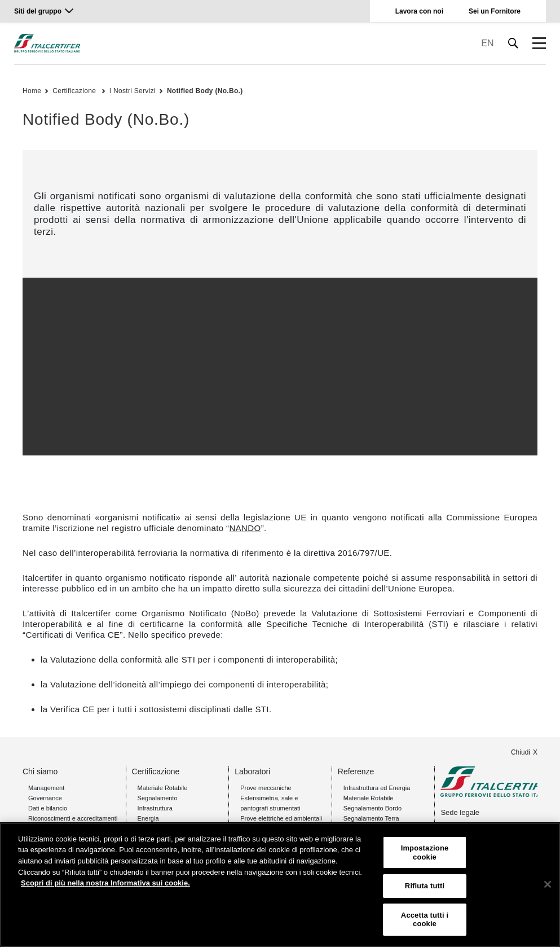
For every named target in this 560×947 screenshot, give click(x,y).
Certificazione (75, 91)
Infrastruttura (155, 808)
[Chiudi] (548, 884)
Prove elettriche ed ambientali (281, 818)
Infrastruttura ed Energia (377, 788)
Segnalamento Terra (371, 818)
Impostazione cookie (425, 852)
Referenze (356, 771)
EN (487, 43)
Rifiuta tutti (425, 886)
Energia (148, 818)
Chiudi (521, 752)
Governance (45, 798)
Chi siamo (40, 771)
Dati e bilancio (48, 808)
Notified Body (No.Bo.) (205, 91)
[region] (280, 885)
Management (46, 788)
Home (32, 91)
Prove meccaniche (266, 788)
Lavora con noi (419, 11)
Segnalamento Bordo (372, 808)
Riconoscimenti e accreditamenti (73, 818)
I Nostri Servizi (133, 91)
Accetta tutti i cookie (425, 920)
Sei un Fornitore (495, 11)
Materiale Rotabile (163, 788)
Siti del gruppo (38, 11)
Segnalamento (158, 798)
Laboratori (252, 771)
